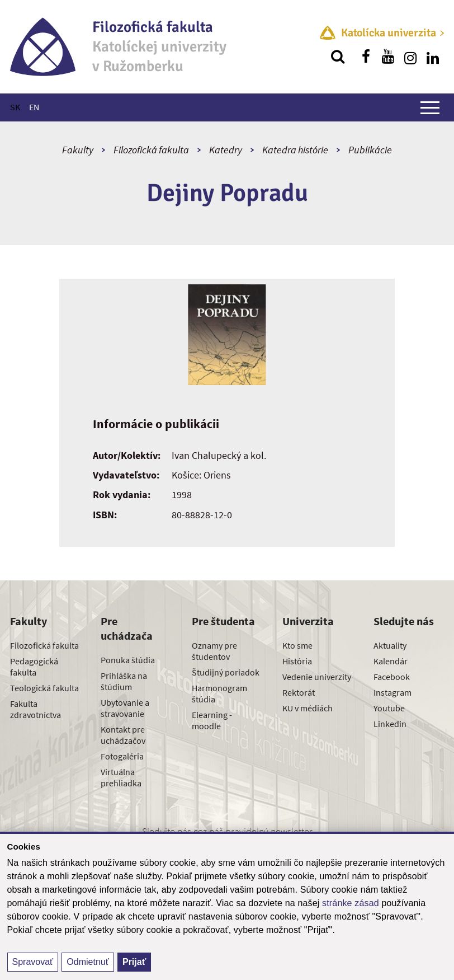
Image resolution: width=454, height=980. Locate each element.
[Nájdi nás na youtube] (388, 57)
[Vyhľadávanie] (338, 57)
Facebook (392, 677)
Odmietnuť (88, 962)
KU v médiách (308, 708)
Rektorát (299, 692)
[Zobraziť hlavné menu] (430, 107)
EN (34, 107)
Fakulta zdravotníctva (36, 709)
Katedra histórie (295, 150)
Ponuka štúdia (128, 660)
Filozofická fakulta (151, 150)
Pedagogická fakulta (34, 667)
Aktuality (390, 645)
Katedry (226, 150)
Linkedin (390, 724)
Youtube (389, 708)
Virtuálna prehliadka (121, 777)
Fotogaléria (122, 756)
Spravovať (33, 962)
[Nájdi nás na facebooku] (366, 57)
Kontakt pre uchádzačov (123, 735)
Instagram (392, 692)
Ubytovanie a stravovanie (125, 708)
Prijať (134, 962)
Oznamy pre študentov (214, 651)
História (297, 661)
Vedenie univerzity (317, 677)
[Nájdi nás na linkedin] (433, 57)
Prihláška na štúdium (124, 681)
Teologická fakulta (44, 688)
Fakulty (78, 150)
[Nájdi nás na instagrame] (410, 57)
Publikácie (370, 150)
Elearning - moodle (212, 720)
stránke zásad (351, 903)
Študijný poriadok (226, 672)
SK (15, 107)
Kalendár (391, 661)
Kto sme (297, 645)
